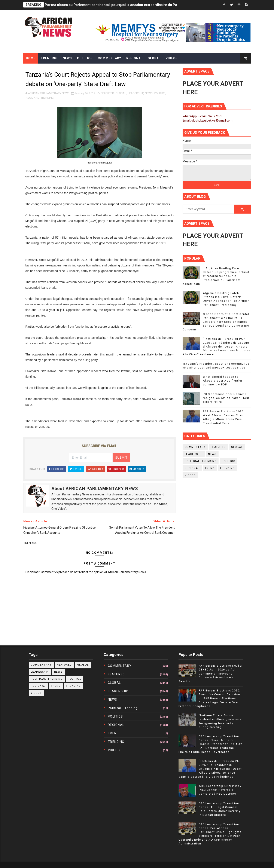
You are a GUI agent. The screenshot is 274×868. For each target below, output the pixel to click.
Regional (134, 58)
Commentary (109, 58)
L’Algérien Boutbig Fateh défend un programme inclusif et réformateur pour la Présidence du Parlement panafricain (216, 276)
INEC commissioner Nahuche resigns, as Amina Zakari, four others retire (226, 398)
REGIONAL (32, 98)
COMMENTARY (195, 447)
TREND (210, 468)
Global (154, 58)
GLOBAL (121, 93)
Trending (49, 58)
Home (31, 58)
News (67, 58)
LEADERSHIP (136, 93)
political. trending (201, 461)
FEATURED (107, 93)
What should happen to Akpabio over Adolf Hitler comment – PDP (223, 381)
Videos (172, 58)
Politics (85, 58)
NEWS (149, 93)
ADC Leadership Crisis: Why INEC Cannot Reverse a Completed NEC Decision (220, 790)
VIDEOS (190, 475)
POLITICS (160, 93)
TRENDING (47, 98)
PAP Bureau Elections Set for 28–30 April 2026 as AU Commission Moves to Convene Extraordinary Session (211, 673)
